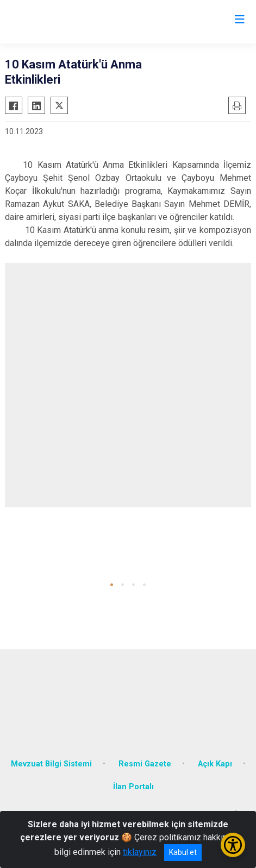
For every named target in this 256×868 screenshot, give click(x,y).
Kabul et (183, 852)
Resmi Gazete (145, 764)
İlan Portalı (133, 787)
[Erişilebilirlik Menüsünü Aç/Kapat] (233, 845)
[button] (112, 585)
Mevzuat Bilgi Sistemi (51, 764)
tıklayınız (140, 852)
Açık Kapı (215, 764)
